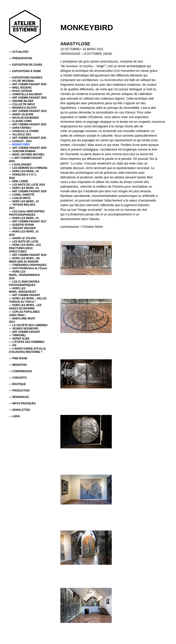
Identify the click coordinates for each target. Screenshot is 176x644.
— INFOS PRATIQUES (22, 403)
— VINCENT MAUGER (22, 228)
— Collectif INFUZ (20, 198)
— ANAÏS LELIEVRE (21, 114)
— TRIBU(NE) (17, 335)
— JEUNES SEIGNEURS (24, 329)
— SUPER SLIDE (19, 339)
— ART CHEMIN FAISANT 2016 (28, 255)
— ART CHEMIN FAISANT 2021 (28, 138)
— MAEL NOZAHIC (20, 88)
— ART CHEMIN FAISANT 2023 (28, 111)
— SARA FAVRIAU (20, 128)
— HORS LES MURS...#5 (24, 171)
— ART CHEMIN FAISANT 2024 (28, 98)
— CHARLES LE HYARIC (24, 131)
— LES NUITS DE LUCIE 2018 (27, 185)
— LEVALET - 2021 (20, 141)
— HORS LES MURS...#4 (24, 188)
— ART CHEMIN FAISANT (25, 295)
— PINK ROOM (18, 358)
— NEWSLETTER (20, 410)
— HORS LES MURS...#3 (24, 201)
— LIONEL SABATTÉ (22, 195)
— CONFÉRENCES (20, 371)
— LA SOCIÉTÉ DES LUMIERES (28, 325)
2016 (12, 235)
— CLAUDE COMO (20, 121)
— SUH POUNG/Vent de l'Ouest (28, 268)
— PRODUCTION (19, 391)
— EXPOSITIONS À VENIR (25, 71)
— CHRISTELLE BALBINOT (26, 94)
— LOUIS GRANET (20, 165)
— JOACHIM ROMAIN (22, 151)
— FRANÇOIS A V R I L (23, 175)
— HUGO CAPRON (20, 91)
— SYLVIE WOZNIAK (22, 81)
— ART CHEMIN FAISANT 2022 (28, 124)
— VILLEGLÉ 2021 (20, 134)
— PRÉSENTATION (21, 58)
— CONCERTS (18, 378)
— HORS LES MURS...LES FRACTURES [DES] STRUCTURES (25, 248)
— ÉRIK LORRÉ (18, 181)
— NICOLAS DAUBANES (24, 118)
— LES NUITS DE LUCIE (24, 242)
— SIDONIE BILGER (21, 101)
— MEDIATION (18, 365)
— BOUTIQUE (17, 384)
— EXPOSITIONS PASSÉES (26, 78)
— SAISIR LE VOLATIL (23, 238)
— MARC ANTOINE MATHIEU (27, 155)
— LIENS (14, 416)
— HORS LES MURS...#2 (24, 218)
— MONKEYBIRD (19, 145)
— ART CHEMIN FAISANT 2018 (28, 191)
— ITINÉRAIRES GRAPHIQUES (28, 265)
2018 (12, 178)
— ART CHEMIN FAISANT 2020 (28, 148)
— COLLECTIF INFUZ (22, 104)
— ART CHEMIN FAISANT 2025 (28, 84)
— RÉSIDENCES (19, 397)
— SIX (13, 345)
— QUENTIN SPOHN (21, 225)
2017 (12, 208)
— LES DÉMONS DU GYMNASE (28, 168)
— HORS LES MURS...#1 (24, 232)
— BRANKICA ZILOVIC (23, 108)
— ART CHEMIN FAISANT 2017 (28, 221)
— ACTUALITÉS (19, 52)
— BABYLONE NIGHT (22, 319)
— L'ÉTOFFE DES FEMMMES (27, 342)
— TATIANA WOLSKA (22, 205)
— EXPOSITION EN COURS (26, 65)
